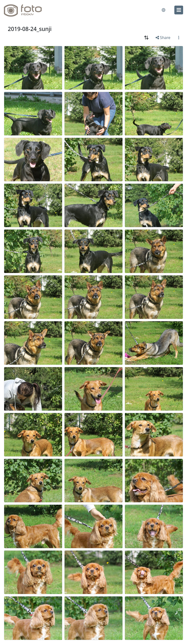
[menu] (179, 10)
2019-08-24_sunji (30, 29)
